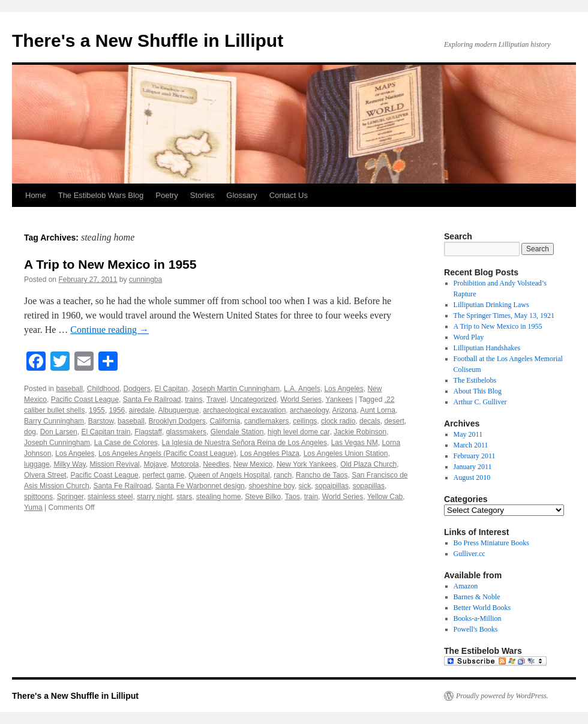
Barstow (101, 421)
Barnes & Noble (477, 597)
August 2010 (472, 477)
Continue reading (109, 330)
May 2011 (468, 434)
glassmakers (186, 432)
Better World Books (482, 608)
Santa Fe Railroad (152, 399)
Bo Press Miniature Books (491, 543)
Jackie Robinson (360, 432)
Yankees (340, 399)
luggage (37, 464)
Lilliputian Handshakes (487, 348)
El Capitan (171, 389)
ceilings (305, 421)
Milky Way (69, 464)
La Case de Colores (126, 443)
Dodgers (136, 389)
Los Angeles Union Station (346, 453)
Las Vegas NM (355, 443)
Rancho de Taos (322, 475)
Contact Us (289, 195)
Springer (70, 497)
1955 (97, 410)
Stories (202, 195)
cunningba (145, 280)
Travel (216, 399)
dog (30, 432)
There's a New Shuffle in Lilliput (148, 40)
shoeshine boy (271, 486)
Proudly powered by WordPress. (502, 696)
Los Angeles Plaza (270, 453)
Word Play (469, 337)
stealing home (219, 497)
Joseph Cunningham (57, 443)
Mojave (155, 464)
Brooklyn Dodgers (177, 421)
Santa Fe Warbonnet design (200, 486)
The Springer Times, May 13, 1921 (504, 316)
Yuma (33, 507)
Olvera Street (45, 475)
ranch (283, 475)
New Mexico (253, 464)
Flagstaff (148, 432)
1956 (117, 410)
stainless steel (110, 497)
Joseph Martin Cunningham (236, 389)
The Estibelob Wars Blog (101, 195)
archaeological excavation (244, 410)
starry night (154, 497)
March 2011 (471, 445)
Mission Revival (114, 464)
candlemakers (267, 421)
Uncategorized (253, 399)
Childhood (103, 389)
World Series (301, 399)
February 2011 (475, 456)
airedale (142, 410)
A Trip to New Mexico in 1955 (110, 264)
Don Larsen (59, 432)
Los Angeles (343, 389)
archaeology (309, 410)
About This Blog (478, 391)
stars (184, 497)
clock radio (338, 421)
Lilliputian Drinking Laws (491, 305)
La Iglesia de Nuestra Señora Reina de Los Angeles (244, 443)
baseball (69, 389)
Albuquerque (179, 410)
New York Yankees (307, 464)
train (311, 497)
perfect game (163, 475)
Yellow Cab (385, 497)
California (225, 421)
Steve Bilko (263, 497)
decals (370, 421)
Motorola (185, 464)
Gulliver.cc (469, 554)
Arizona (345, 410)
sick (305, 486)
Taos (292, 497)
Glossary (241, 195)
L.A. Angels (302, 389)
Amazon (466, 586)
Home (36, 195)
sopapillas (369, 486)
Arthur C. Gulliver (480, 402)
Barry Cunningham (54, 421)
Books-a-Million (478, 618)
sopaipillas (332, 486)
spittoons (38, 497)
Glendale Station (237, 432)
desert (394, 421)
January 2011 (473, 467)
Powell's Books (476, 629)
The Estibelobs (475, 380)
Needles (216, 464)
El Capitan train (106, 432)
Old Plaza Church (368, 464)
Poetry (167, 195)
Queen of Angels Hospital (229, 475)
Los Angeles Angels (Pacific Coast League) (167, 453)
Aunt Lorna (378, 410)
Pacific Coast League (85, 399)
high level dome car (298, 432)
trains (193, 399)
